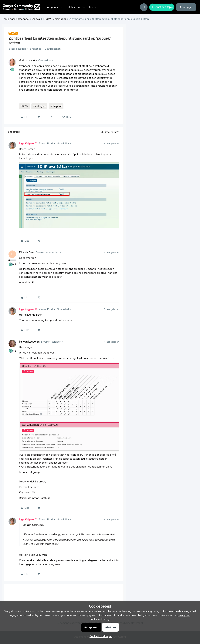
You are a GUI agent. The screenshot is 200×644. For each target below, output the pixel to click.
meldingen (39, 106)
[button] (162, 7)
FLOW (24, 106)
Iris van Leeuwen (29, 342)
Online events (76, 7)
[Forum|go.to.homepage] (21, 7)
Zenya (36, 19)
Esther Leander (28, 60)
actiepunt (56, 106)
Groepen (94, 7)
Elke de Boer (27, 252)
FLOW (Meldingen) (55, 19)
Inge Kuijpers (27, 144)
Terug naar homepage (15, 19)
